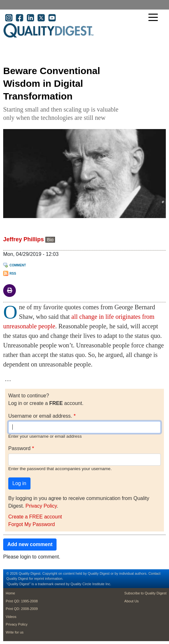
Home (10, 593)
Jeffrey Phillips (24, 239)
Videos (11, 617)
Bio (50, 240)
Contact (154, 573)
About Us (131, 601)
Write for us (15, 632)
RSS (13, 274)
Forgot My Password (32, 524)
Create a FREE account (35, 517)
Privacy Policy (41, 506)
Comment (18, 265)
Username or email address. (40, 416)
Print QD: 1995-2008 (22, 601)
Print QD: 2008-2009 (22, 609)
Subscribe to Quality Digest (145, 593)
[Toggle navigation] (155, 18)
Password (19, 448)
